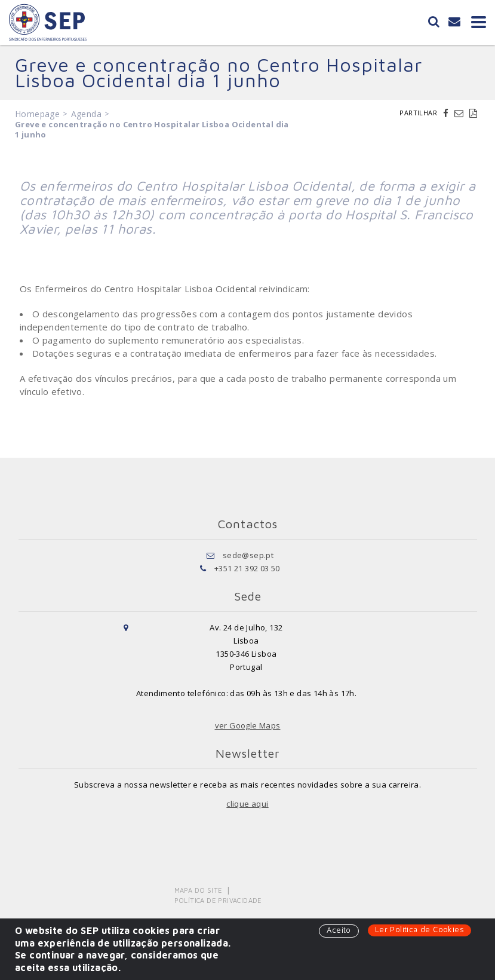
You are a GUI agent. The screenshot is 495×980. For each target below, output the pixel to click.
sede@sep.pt (248, 555)
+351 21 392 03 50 (247, 568)
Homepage (37, 114)
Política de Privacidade (218, 900)
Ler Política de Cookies (419, 929)
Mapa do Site (199, 890)
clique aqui (247, 804)
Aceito (339, 930)
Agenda (86, 114)
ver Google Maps (248, 725)
